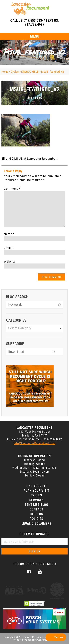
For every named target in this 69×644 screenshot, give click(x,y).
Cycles (36, 495)
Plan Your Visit (37, 491)
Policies (36, 519)
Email (9, 248)
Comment (12, 189)
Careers (36, 514)
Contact (37, 509)
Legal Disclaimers (36, 523)
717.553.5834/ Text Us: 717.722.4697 (41, 22)
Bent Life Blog (36, 505)
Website (10, 261)
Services (37, 500)
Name (9, 234)
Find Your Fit (36, 486)
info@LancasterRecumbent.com (34, 443)
